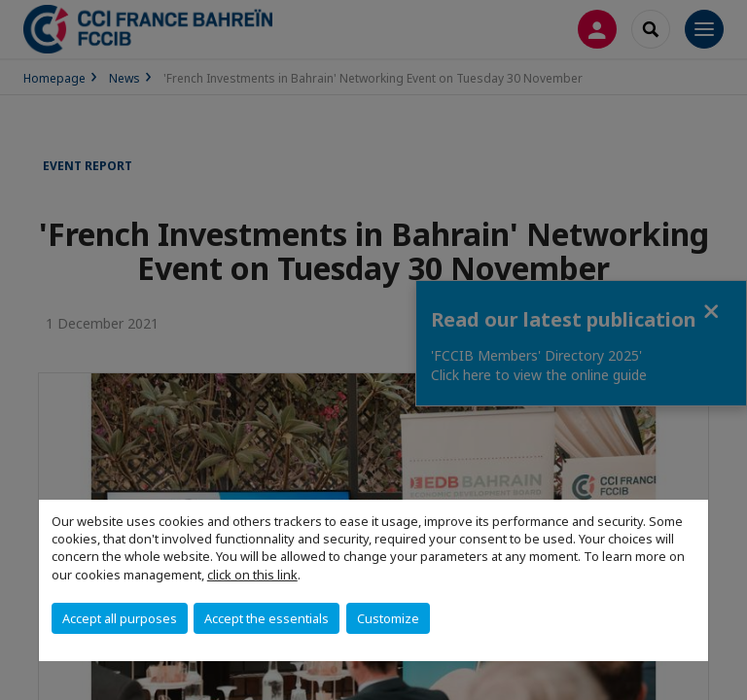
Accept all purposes (120, 618)
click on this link (252, 575)
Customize (388, 618)
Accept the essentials (267, 618)
